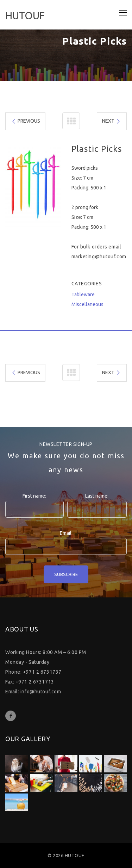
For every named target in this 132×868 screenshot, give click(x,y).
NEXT (112, 121)
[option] (33, 186)
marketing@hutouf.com (99, 257)
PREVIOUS (26, 121)
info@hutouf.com (41, 692)
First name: (34, 496)
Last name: (97, 496)
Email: (66, 533)
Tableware (83, 294)
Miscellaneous (87, 304)
